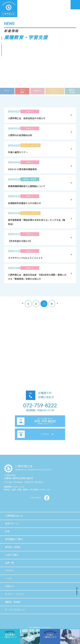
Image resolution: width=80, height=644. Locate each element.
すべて (7, 91)
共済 (7, 531)
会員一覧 (9, 563)
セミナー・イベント (55, 91)
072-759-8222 (40, 405)
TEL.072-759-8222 (13, 482)
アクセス (9, 571)
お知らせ (37, 91)
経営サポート (12, 524)
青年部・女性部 (13, 547)
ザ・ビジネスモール (15, 610)
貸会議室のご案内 (14, 539)
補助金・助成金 (72, 91)
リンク (8, 578)
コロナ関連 (22, 91)
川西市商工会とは (14, 516)
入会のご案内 (12, 555)
